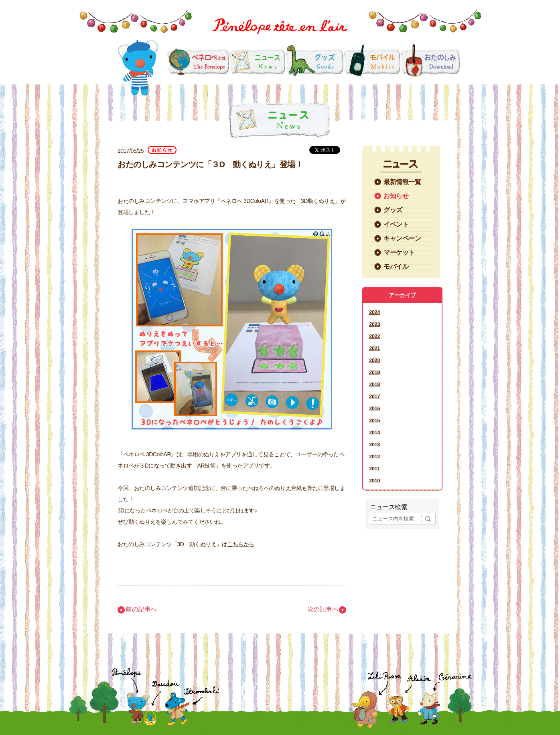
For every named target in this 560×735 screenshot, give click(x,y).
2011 (374, 469)
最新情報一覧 (402, 182)
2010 (374, 481)
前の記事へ (141, 609)
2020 (374, 360)
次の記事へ (323, 609)
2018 (374, 384)
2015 (374, 420)
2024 (374, 312)
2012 (374, 457)
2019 (374, 372)
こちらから (241, 544)
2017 (374, 396)
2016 (374, 408)
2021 (374, 348)
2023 (374, 324)
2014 (374, 432)
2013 (374, 444)
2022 (374, 336)
